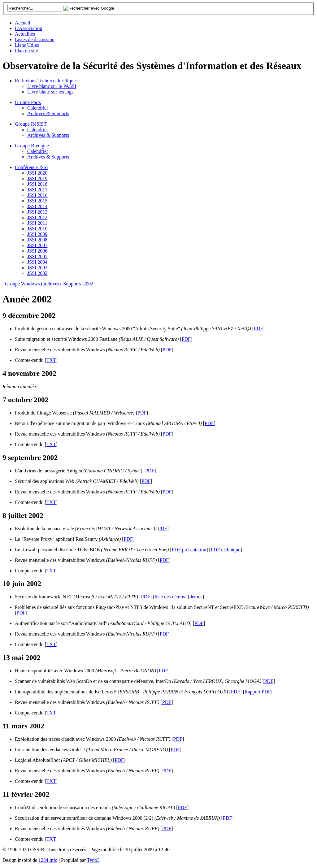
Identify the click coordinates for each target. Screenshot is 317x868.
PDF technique (226, 550)
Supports (72, 284)
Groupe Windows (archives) (33, 284)
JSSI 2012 (37, 217)
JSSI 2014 (37, 206)
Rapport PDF (258, 692)
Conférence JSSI (31, 167)
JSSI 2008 (37, 240)
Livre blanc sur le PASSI (52, 86)
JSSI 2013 (37, 212)
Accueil (23, 23)
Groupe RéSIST (31, 124)
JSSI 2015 (37, 201)
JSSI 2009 (37, 234)
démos (196, 597)
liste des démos (170, 597)
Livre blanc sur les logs (50, 92)
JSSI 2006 (37, 251)
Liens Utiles (27, 45)
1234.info (48, 860)
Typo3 (93, 860)
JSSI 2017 (37, 190)
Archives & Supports (48, 113)
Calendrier (38, 108)
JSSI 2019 (37, 178)
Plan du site (26, 51)
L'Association (28, 28)
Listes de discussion (35, 39)
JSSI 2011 (37, 223)
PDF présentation (189, 550)
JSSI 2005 (37, 256)
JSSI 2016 (37, 195)
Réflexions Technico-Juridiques (46, 81)
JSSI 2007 (37, 245)
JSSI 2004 (37, 262)
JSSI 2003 (37, 268)
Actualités (25, 34)
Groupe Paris (28, 102)
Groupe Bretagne (32, 146)
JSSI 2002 (37, 273)
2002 (88, 284)
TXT (51, 360)
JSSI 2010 (37, 229)
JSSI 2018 (37, 184)
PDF (258, 329)
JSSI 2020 (37, 173)
